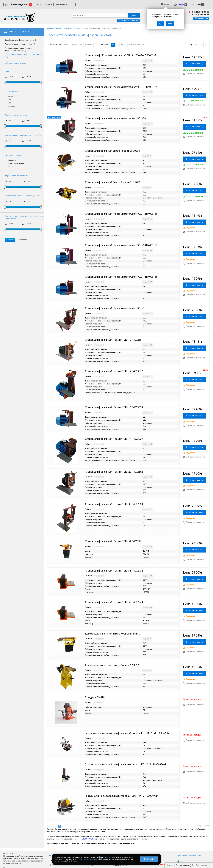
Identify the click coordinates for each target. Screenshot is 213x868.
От (6, 77)
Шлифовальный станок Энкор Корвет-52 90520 (113, 665)
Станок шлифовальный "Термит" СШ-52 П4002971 (114, 542)
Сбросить (23, 240)
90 (122, 45)
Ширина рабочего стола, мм (16, 176)
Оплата (38, 5)
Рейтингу (88, 45)
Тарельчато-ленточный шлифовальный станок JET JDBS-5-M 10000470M (127, 733)
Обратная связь (201, 18)
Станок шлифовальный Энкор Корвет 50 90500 (112, 151)
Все (66, 826)
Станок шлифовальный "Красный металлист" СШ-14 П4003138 (121, 277)
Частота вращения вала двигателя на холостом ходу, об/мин (24, 217)
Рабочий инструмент (13, 156)
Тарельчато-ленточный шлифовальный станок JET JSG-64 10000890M (125, 765)
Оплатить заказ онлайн (128, 20)
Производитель (11, 92)
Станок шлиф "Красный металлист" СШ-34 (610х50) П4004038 (121, 56)
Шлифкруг (12, 160)
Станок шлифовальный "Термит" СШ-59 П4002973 (114, 602)
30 (113, 45)
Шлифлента (13, 167)
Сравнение (185, 865)
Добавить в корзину (195, 64)
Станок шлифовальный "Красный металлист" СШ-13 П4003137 (121, 245)
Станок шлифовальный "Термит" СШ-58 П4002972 (114, 571)
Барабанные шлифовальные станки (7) (21, 40)
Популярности (76, 45)
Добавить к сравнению (194, 74)
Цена (7, 71)
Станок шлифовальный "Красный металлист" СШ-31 (115, 308)
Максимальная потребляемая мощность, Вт (23, 135)
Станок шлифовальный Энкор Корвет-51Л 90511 (113, 182)
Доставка (74, 5)
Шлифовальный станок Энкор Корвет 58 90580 (112, 634)
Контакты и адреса (89, 865)
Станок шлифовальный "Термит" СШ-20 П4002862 (114, 472)
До (24, 77)
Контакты (48, 5)
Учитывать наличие (136, 45)
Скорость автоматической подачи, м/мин (22, 196)
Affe (10, 100)
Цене (66, 45)
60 (118, 45)
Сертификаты (121, 5)
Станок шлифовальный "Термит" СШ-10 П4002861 (114, 340)
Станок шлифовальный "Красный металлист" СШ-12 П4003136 (121, 214)
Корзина (181, 5)
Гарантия (109, 5)
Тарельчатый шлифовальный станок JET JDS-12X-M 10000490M (122, 796)
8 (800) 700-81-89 (201, 15)
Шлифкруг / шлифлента (17, 164)
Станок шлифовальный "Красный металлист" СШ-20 (115, 119)
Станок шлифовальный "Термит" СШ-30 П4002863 (114, 504)
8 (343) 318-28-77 (201, 12)
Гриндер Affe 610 (95, 698)
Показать (10, 240)
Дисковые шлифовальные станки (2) (20, 44)
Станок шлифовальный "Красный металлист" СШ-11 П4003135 (121, 87)
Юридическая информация (91, 5)
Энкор (11, 96)
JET (10, 103)
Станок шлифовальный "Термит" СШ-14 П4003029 (114, 439)
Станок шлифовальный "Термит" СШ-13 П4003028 (114, 408)
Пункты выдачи (61, 5)
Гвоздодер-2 (13, 106)
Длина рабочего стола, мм (16, 115)
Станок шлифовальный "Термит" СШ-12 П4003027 (114, 371)
